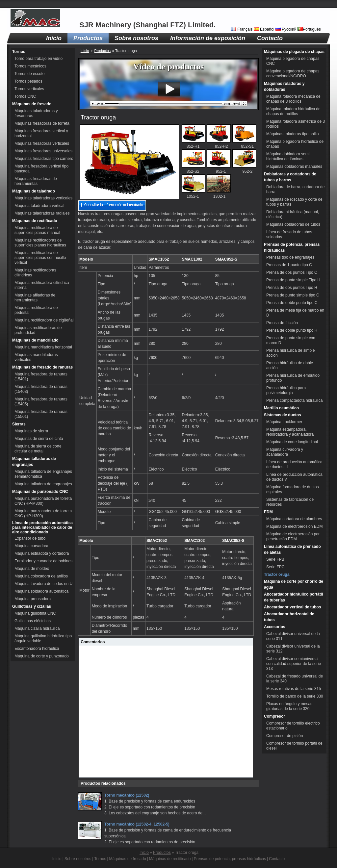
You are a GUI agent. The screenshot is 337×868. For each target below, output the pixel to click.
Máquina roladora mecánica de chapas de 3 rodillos (293, 99)
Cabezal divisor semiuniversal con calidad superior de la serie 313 (294, 664)
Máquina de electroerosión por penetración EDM (293, 536)
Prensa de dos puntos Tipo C (292, 272)
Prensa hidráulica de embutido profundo (293, 378)
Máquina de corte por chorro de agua (294, 584)
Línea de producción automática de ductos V (294, 477)
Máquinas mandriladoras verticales (36, 357)
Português (309, 29)
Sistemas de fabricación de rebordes (290, 502)
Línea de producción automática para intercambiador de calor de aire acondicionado (42, 527)
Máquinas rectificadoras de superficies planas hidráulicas (40, 243)
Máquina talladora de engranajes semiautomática (43, 474)
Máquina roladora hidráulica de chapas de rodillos (293, 111)
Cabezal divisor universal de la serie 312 (293, 649)
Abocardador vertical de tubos (292, 607)
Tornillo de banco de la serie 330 (295, 696)
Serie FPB (275, 559)
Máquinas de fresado (32, 104)
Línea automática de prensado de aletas (292, 549)
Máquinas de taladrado (34, 191)
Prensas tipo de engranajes (290, 257)
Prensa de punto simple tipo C (293, 295)
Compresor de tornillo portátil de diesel (294, 746)
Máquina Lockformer (284, 422)
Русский (286, 29)
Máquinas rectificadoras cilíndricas (35, 273)
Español (265, 29)
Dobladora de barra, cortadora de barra (295, 189)
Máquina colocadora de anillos (41, 576)
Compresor (274, 716)
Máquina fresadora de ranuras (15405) (41, 402)
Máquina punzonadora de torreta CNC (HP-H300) (43, 513)
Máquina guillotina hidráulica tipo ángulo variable (43, 638)
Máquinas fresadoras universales (43, 151)
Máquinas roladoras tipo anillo (292, 134)
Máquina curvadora (31, 546)
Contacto (270, 38)
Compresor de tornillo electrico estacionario (293, 726)
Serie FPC (275, 567)
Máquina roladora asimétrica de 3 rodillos (296, 124)
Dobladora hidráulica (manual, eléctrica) (293, 214)
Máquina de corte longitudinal (292, 442)
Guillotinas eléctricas (33, 621)
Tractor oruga (277, 574)
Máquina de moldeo (32, 569)
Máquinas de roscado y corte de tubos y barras (294, 202)
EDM (268, 512)
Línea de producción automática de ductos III (294, 464)
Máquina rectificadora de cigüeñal (44, 320)
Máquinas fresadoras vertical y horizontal (41, 133)
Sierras (19, 424)
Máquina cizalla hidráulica (37, 628)
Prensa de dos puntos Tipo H (292, 288)
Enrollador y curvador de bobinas (43, 561)
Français (242, 29)
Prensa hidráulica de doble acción (290, 365)
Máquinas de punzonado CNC (40, 492)
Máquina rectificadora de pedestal (36, 310)
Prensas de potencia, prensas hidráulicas (292, 247)
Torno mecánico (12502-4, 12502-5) (137, 824)
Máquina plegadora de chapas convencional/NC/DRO (293, 74)
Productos (88, 38)
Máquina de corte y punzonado (42, 656)
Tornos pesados (28, 81)
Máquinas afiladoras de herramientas (35, 298)
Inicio (54, 38)
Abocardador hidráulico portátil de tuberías (293, 597)
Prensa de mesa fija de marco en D (295, 313)
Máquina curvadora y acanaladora (285, 452)
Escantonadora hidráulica (37, 649)
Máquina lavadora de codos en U (43, 584)
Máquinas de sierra (31, 431)
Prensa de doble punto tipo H (292, 330)
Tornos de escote (29, 74)
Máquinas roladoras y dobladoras (284, 87)
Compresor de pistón (285, 736)
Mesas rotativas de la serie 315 (294, 689)
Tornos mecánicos (30, 66)
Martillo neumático (281, 408)
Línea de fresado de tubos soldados (289, 234)
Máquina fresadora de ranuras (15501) (41, 414)
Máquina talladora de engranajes (43, 484)
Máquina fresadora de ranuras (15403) (41, 389)
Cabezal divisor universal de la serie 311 (293, 636)
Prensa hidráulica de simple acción (290, 353)
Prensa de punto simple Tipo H (293, 280)
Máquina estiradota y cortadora (42, 553)
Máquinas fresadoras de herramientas (36, 181)
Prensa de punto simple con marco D (291, 340)
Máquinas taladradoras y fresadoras (36, 113)
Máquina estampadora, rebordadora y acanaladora (290, 432)
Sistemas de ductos (283, 415)
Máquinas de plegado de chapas (294, 52)
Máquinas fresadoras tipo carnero (44, 159)
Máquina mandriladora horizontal (43, 347)
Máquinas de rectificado (35, 221)
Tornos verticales (29, 89)
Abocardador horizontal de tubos (289, 617)
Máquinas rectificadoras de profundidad (38, 330)
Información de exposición (208, 38)
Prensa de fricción (282, 323)
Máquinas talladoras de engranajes (34, 462)
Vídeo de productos (169, 67)
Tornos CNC (25, 96)
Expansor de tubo (30, 538)
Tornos (19, 52)
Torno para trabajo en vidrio (39, 59)
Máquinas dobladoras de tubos (293, 224)
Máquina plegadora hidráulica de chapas (295, 144)
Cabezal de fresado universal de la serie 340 (295, 679)
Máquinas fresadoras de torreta (42, 123)
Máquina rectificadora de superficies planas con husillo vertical (40, 258)
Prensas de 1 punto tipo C (289, 265)
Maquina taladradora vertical (39, 206)
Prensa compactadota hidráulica (294, 400)
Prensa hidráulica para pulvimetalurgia (286, 390)
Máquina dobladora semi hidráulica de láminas (288, 156)
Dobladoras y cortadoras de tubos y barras (290, 177)
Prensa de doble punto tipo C (292, 303)
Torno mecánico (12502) (127, 795)
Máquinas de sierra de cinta (39, 439)
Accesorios (275, 627)
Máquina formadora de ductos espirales (292, 489)
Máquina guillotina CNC (35, 613)
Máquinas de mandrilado (35, 340)
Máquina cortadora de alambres (294, 519)
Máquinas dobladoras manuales (294, 166)
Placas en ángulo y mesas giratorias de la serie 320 (289, 706)
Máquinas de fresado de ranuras (42, 367)
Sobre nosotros (136, 38)
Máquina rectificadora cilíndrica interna (42, 285)
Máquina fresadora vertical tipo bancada (41, 169)
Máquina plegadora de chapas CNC (293, 61)
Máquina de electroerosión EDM (294, 526)
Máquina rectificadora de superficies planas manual (37, 230)
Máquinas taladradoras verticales (43, 198)
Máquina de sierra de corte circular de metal (38, 449)
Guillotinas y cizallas (32, 606)
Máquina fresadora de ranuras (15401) (41, 377)
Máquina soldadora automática (41, 591)
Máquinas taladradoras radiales (42, 213)
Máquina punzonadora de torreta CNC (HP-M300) (43, 501)
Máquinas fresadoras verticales (42, 143)
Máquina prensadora (33, 599)
